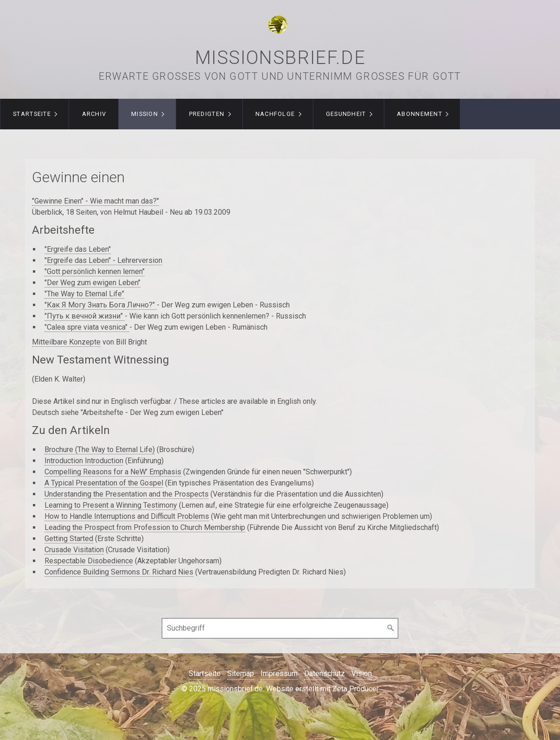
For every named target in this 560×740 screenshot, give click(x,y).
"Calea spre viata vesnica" (87, 327)
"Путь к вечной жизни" (85, 316)
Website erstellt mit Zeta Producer (322, 689)
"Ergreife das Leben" (78, 249)
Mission (145, 114)
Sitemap (241, 673)
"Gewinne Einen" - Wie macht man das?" (95, 201)
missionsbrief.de (280, 58)
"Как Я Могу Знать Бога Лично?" (101, 305)
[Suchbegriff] (280, 628)
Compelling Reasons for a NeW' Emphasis (113, 472)
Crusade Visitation (74, 550)
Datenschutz (325, 673)
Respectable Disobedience (89, 561)
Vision (362, 673)
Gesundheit (346, 114)
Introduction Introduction (84, 461)
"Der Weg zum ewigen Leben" (92, 283)
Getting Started (69, 539)
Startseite (32, 114)
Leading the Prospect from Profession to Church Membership (145, 527)
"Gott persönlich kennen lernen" (95, 271)
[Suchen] (391, 628)
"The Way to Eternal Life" (84, 294)
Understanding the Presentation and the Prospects (127, 494)
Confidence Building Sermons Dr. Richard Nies (119, 572)
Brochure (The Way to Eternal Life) (100, 450)
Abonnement (420, 114)
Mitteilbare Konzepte (66, 342)
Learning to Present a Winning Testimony (111, 505)
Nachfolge (275, 114)
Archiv (94, 114)
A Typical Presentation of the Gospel (104, 483)
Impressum (279, 673)
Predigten (207, 114)
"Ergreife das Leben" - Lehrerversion (103, 260)
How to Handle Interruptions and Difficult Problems (127, 516)
